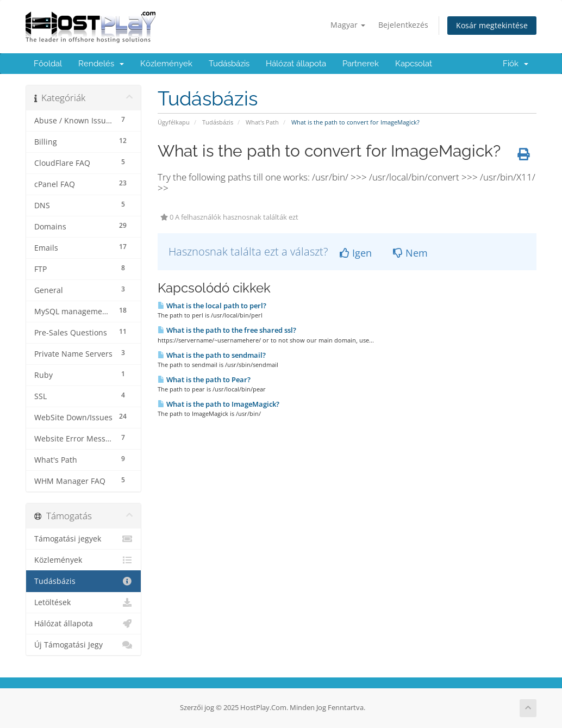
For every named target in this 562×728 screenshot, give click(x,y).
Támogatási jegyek (83, 539)
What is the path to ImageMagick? (218, 404)
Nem (410, 253)
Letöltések (83, 602)
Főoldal (48, 64)
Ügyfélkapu (174, 122)
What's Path (262, 122)
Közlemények (166, 64)
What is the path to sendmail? (212, 355)
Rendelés (101, 64)
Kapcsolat (414, 64)
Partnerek (361, 64)
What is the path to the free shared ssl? (227, 330)
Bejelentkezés (403, 25)
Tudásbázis (229, 64)
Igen (356, 253)
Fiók (516, 64)
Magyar (348, 25)
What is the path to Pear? (204, 379)
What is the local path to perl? (212, 306)
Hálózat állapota (296, 64)
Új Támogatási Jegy (83, 645)
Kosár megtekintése (492, 25)
